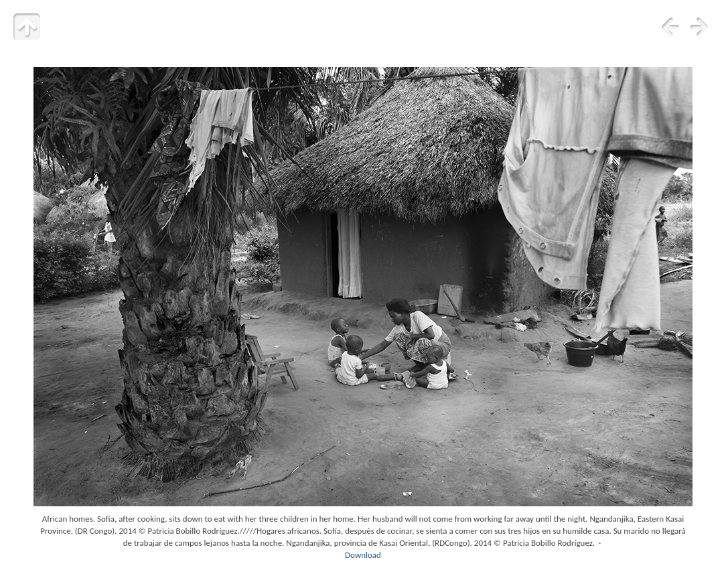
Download (363, 555)
